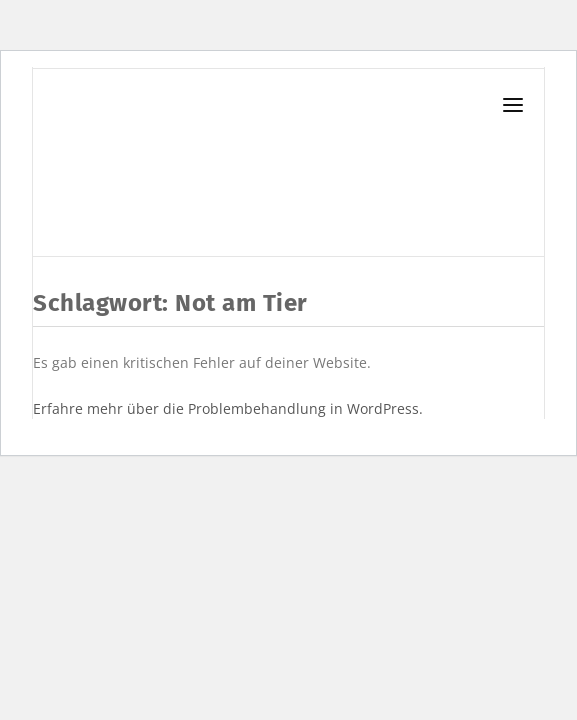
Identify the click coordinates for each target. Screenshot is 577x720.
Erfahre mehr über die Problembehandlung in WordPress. (228, 408)
